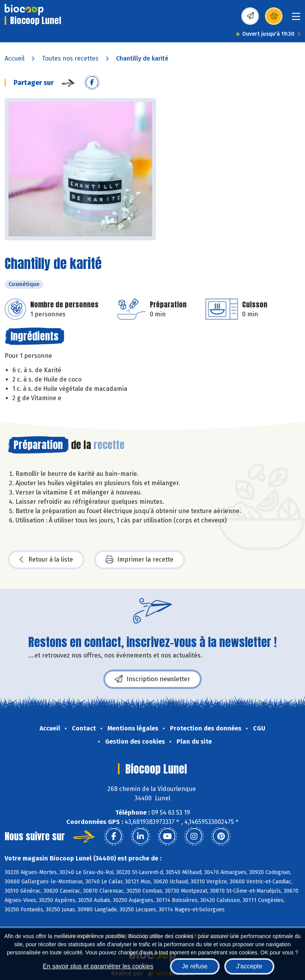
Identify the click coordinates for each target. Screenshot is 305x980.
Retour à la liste (46, 560)
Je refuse (195, 966)
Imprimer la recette (140, 560)
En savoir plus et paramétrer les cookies (98, 966)
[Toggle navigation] (296, 19)
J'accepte (249, 966)
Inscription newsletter (152, 679)
